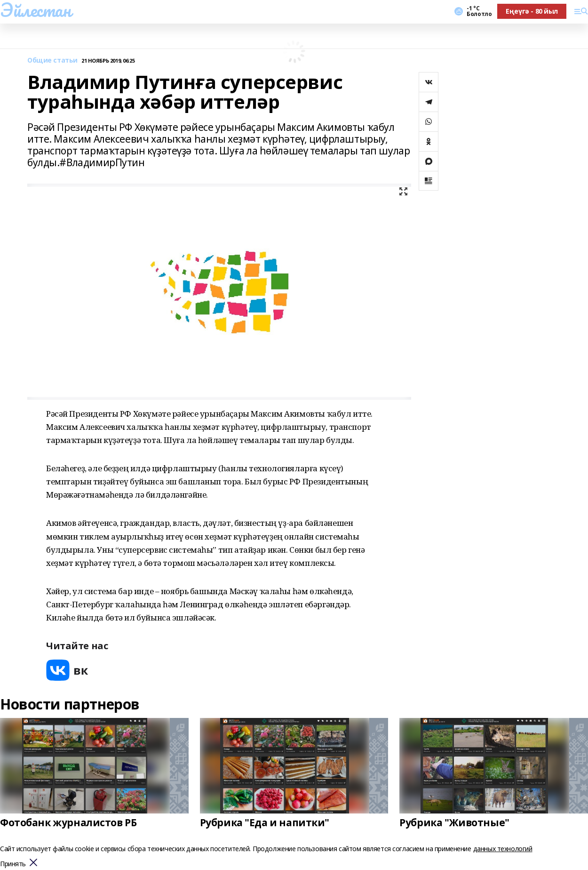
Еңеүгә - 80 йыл (532, 11)
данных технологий (503, 849)
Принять (13, 864)
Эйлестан (36, 10)
